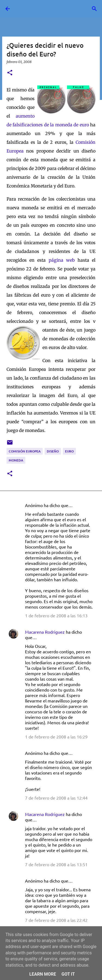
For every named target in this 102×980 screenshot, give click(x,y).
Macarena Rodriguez (45, 632)
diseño (53, 451)
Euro (69, 451)
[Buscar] (94, 9)
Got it (68, 974)
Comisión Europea (25, 451)
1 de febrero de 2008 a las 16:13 (56, 615)
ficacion (30, 125)
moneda (16, 460)
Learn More (43, 974)
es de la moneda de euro (64, 125)
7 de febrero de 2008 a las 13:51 (56, 864)
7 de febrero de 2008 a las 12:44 (56, 798)
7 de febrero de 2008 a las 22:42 (56, 920)
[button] (10, 73)
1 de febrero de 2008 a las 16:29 (56, 737)
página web (62, 260)
